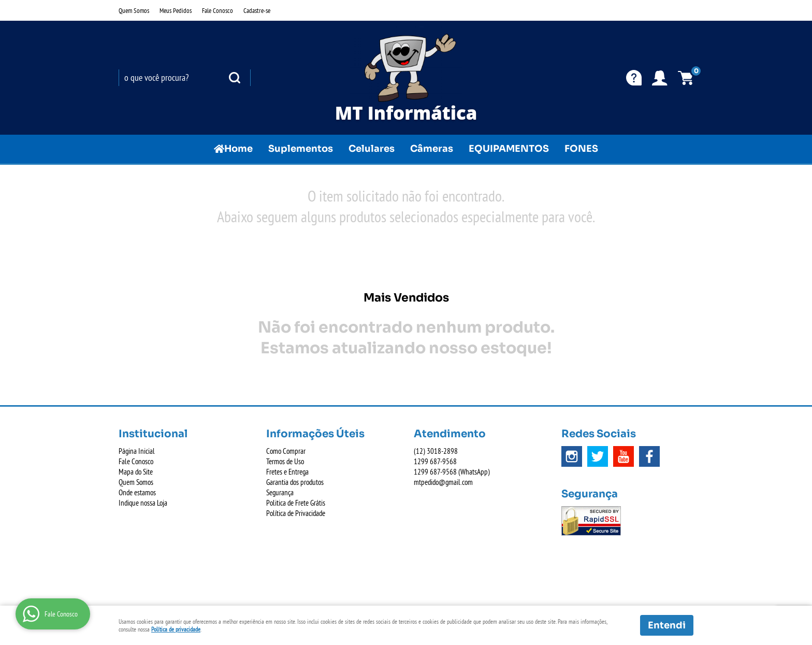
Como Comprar (286, 451)
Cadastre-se (257, 10)
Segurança (280, 492)
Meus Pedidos (176, 10)
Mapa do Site (136, 472)
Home (238, 149)
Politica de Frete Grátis (296, 503)
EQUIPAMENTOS (509, 149)
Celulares (372, 149)
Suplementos (301, 149)
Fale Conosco (218, 10)
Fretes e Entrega (287, 472)
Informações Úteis (315, 434)
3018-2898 (436, 451)
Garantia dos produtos (295, 482)
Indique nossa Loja (143, 503)
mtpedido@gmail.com (443, 482)
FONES (581, 149)
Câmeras (432, 149)
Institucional (153, 434)
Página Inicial (137, 451)
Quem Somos (134, 10)
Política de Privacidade (296, 513)
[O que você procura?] (235, 78)
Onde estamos (137, 492)
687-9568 (435, 461)
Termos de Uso (285, 461)
